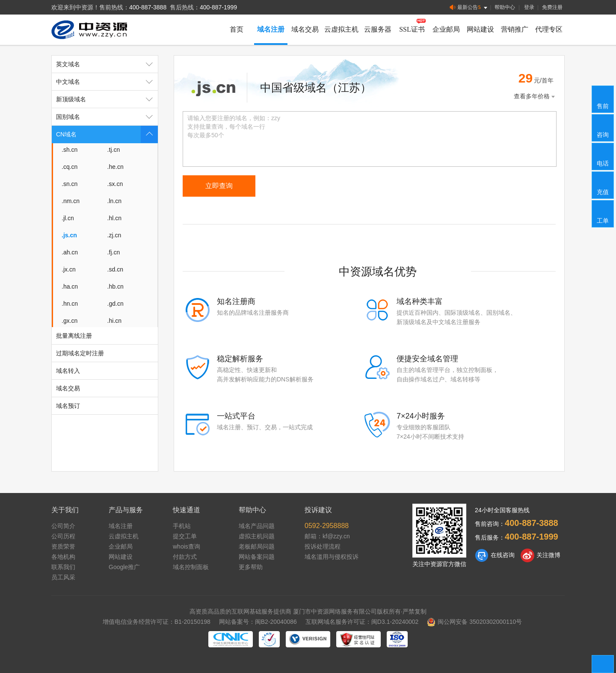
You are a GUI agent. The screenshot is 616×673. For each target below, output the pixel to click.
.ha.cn (70, 286)
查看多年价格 (535, 96)
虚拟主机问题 (257, 536)
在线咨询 (495, 555)
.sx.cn (115, 184)
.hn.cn (70, 304)
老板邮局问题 (257, 546)
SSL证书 (412, 29)
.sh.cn (70, 150)
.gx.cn (70, 321)
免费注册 (552, 7)
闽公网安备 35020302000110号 (474, 622)
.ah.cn (70, 252)
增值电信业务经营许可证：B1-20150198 (157, 622)
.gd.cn (115, 304)
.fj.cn (114, 252)
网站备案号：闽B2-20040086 (258, 622)
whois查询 (187, 546)
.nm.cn (71, 201)
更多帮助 (251, 567)
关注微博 (540, 555)
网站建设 (480, 29)
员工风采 (63, 577)
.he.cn (115, 167)
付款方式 (185, 557)
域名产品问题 (257, 526)
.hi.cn (114, 321)
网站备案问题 (257, 557)
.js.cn (69, 235)
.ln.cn (114, 201)
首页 (237, 29)
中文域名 (107, 82)
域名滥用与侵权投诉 (332, 557)
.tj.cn (114, 150)
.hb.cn (115, 286)
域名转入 (68, 371)
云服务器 (378, 29)
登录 (529, 7)
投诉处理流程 (323, 546)
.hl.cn (114, 218)
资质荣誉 (63, 546)
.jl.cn (68, 218)
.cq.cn (70, 167)
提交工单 (185, 536)
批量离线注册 (74, 336)
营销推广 (515, 29)
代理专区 (549, 29)
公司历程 (63, 536)
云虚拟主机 (341, 29)
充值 (603, 185)
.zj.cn (114, 235)
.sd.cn (115, 269)
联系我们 (63, 567)
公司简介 (63, 526)
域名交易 (305, 29)
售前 (603, 99)
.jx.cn (69, 269)
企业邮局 (446, 29)
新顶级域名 (107, 99)
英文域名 (107, 64)
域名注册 (271, 29)
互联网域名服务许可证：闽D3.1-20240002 (362, 622)
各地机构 (63, 557)
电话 (603, 156)
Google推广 (124, 567)
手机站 (182, 526)
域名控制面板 (191, 567)
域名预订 (68, 406)
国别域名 (107, 117)
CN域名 (107, 134)
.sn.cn (70, 184)
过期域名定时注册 (80, 353)
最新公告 (469, 7)
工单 (603, 213)
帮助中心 (505, 7)
